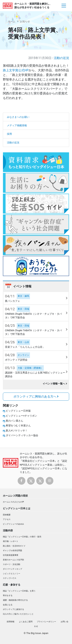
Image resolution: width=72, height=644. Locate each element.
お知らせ (25, 21)
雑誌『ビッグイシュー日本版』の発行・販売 (22, 537)
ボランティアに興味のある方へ (36, 396)
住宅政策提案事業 (11, 555)
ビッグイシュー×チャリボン (21, 416)
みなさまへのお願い (18, 117)
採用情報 (11, 622)
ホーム (12, 21)
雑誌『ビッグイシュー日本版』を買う (19, 591)
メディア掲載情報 (17, 125)
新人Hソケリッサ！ (17, 431)
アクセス (7, 519)
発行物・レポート (11, 541)
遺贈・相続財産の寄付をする (15, 600)
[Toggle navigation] (64, 6)
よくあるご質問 (26, 622)
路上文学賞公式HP (16, 70)
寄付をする (8, 595)
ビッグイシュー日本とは (17, 508)
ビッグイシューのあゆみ (13, 524)
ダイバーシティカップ (12, 569)
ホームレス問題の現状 (15, 496)
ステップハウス (10, 578)
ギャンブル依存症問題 (12, 550)
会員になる (8, 605)
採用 (9, 134)
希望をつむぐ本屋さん (18, 426)
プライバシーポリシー (46, 622)
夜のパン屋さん (14, 421)
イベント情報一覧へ (55, 384)
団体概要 (7, 515)
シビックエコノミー (12, 574)
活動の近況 (61, 58)
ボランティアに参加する (13, 609)
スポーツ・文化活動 (12, 564)
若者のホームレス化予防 (13, 560)
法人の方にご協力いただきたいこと (18, 614)
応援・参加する (12, 585)
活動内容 (8, 530)
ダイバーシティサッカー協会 (22, 435)
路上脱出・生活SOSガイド (14, 546)
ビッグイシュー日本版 (18, 411)
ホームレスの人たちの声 (13, 502)
